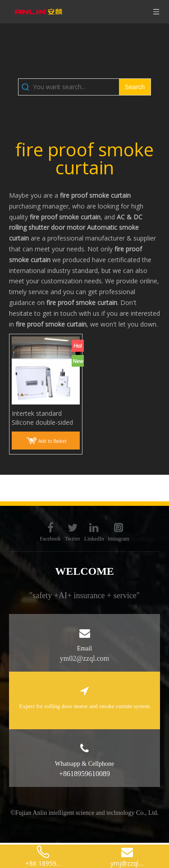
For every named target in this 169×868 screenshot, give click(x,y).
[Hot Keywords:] (135, 87)
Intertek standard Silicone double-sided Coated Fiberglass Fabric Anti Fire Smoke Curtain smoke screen (44, 418)
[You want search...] (76, 87)
